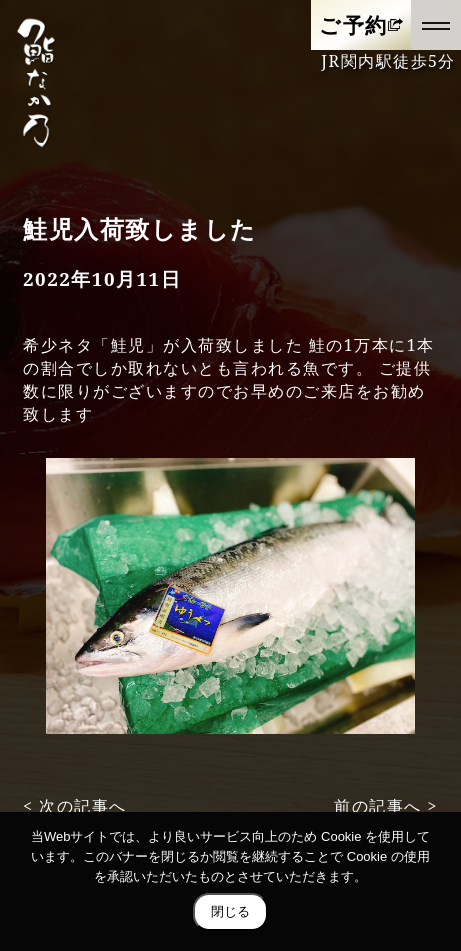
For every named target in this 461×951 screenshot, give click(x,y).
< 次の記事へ (75, 806)
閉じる (230, 911)
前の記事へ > (386, 806)
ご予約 (353, 24)
